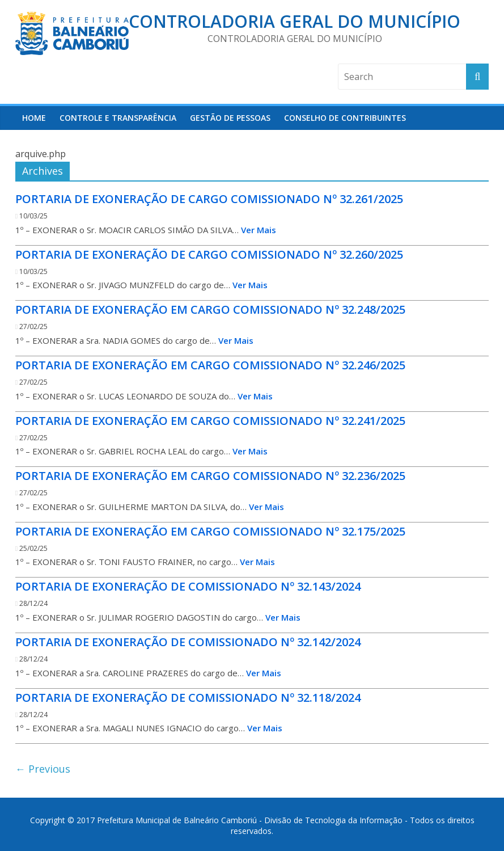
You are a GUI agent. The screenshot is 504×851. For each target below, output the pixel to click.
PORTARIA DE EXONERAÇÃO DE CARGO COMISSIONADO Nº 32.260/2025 (209, 254)
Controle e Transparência (118, 118)
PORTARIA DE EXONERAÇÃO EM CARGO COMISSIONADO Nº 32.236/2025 (210, 476)
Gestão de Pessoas (230, 118)
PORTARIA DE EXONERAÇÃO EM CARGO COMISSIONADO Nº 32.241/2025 (210, 421)
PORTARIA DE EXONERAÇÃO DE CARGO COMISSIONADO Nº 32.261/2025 (209, 199)
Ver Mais (259, 230)
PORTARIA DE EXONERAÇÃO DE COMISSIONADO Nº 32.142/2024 (188, 642)
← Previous (43, 769)
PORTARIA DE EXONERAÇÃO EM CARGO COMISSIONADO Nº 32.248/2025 (210, 309)
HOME (34, 118)
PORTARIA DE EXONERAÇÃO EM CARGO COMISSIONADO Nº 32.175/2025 (210, 531)
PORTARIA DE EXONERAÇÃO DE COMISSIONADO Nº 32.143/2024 (188, 586)
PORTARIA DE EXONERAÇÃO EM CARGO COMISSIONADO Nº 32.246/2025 (210, 365)
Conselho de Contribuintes (345, 118)
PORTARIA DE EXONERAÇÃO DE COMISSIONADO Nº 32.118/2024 (188, 698)
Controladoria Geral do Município (295, 21)
